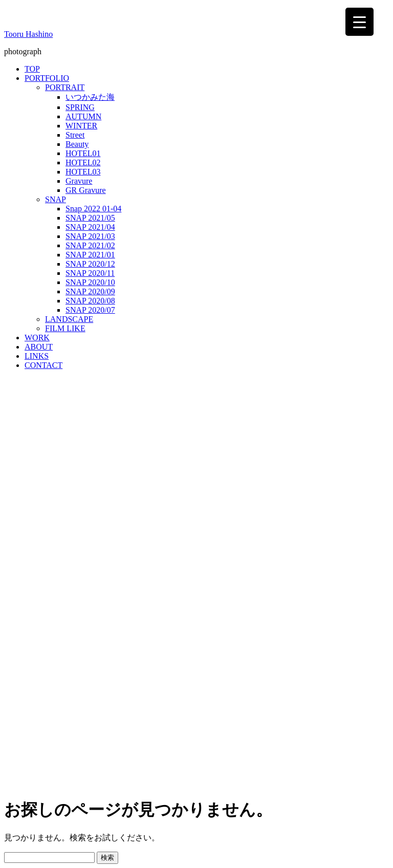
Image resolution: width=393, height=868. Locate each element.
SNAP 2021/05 (90, 218)
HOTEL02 (83, 162)
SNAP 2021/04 (90, 227)
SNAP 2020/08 (90, 301)
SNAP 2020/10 (90, 282)
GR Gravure (86, 190)
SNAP (56, 199)
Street (75, 135)
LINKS (37, 356)
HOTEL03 (83, 172)
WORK (37, 338)
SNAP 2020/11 (90, 273)
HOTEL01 (83, 153)
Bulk (150, 807)
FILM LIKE (65, 328)
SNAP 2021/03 (90, 236)
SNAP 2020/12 (90, 264)
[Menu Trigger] (359, 22)
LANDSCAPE (69, 319)
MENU (19, 827)
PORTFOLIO (47, 78)
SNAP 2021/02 (90, 245)
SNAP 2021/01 (90, 255)
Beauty (77, 144)
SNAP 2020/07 (90, 310)
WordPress (90, 807)
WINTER (81, 126)
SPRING (80, 107)
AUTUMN (83, 116)
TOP (32, 69)
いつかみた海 (90, 97)
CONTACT (43, 365)
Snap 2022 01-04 (93, 209)
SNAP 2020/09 (90, 291)
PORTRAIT (65, 87)
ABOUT (39, 347)
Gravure (79, 181)
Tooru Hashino (28, 34)
